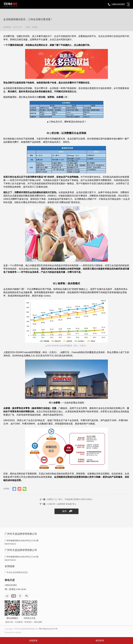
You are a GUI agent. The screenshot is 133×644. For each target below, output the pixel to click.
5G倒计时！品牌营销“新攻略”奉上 (58, 504)
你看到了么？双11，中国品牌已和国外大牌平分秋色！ (66, 499)
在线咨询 (33, 641)
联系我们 (28, 622)
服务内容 (9, 622)
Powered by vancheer (13, 632)
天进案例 (19, 622)
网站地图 (38, 622)
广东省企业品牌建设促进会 (16, 572)
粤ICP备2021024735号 (48, 629)
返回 (67, 511)
